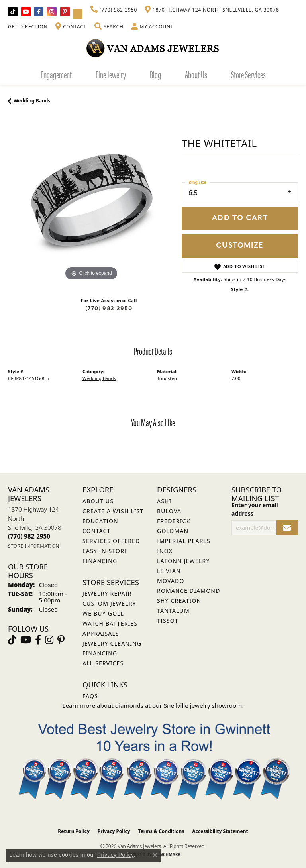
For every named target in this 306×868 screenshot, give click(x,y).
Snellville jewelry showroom (203, 705)
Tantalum (173, 611)
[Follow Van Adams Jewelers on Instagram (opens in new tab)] (52, 12)
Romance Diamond (189, 591)
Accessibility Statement (220, 831)
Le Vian (169, 571)
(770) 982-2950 (109, 308)
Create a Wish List (113, 511)
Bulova (169, 511)
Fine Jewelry (111, 74)
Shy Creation (179, 601)
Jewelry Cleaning (112, 643)
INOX (165, 551)
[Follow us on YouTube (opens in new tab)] (26, 12)
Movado (171, 581)
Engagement (56, 74)
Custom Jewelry (109, 603)
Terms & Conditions (161, 831)
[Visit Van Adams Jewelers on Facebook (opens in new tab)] (39, 12)
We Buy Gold (104, 613)
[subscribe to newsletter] (287, 528)
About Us (196, 74)
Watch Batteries (110, 623)
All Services (103, 663)
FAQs (90, 696)
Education (100, 521)
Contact (97, 531)
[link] (114, 10)
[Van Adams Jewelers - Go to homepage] (153, 48)
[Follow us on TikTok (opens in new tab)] (13, 12)
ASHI (164, 501)
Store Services (248, 74)
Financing (100, 653)
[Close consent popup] (155, 855)
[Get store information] (34, 546)
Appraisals (101, 633)
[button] (109, 27)
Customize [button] (240, 245)
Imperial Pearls (184, 541)
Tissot (168, 621)
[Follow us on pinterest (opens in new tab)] (65, 12)
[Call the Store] (29, 536)
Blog (155, 74)
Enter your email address (255, 509)
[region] (91, 200)
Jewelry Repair (107, 593)
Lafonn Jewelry (183, 561)
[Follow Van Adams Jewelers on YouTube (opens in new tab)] (78, 14)
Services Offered (111, 541)
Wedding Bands (32, 101)
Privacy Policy (114, 831)
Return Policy (74, 831)
